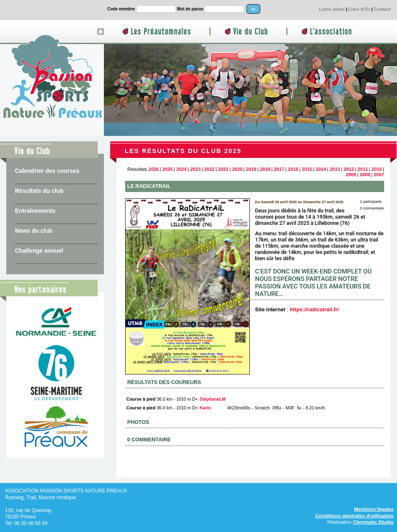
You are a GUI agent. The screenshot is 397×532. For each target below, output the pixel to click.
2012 (349, 169)
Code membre (121, 9)
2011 (363, 169)
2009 (351, 175)
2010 (377, 169)
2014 (321, 169)
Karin (205, 408)
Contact (382, 9)
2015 (307, 169)
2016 (293, 169)
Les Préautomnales (161, 32)
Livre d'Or (359, 9)
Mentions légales (374, 509)
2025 (167, 169)
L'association (331, 32)
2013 (335, 169)
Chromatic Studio (373, 522)
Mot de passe (190, 9)
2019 (251, 169)
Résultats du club (39, 191)
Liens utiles (332, 9)
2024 (181, 169)
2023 (195, 169)
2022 (209, 169)
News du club (34, 231)
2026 (154, 169)
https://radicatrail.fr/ (314, 310)
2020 (237, 169)
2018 (265, 169)
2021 (223, 169)
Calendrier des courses (47, 171)
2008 (365, 175)
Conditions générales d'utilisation (354, 516)
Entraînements (35, 211)
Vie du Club (251, 32)
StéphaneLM (213, 399)
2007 (379, 175)
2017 (279, 169)
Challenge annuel (39, 251)
